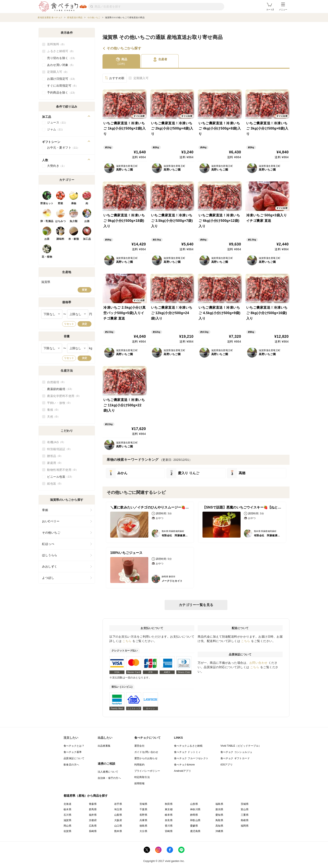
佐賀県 (67, 831)
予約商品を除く (62, 93)
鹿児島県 (195, 831)
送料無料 (56, 44)
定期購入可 (141, 78)
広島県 (93, 826)
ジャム (56, 130)
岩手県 (118, 804)
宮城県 (143, 804)
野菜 (61, 203)
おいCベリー (51, 521)
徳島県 (143, 826)
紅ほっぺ (48, 544)
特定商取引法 (142, 777)
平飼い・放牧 (60, 403)
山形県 (194, 804)
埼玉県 (118, 809)
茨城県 (245, 804)
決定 (85, 324)
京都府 (93, 820)
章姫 (45, 510)
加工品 (87, 239)
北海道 (67, 804)
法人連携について (108, 772)
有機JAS (56, 442)
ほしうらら (50, 555)
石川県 (67, 815)
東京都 (169, 809)
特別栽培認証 (60, 449)
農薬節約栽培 (60, 389)
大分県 (143, 831)
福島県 (219, 804)
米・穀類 (74, 239)
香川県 (169, 826)
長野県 (143, 815)
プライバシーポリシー (147, 771)
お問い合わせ (258, 663)
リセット (69, 324)
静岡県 (194, 815)
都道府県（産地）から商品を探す (86, 796)
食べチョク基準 (73, 752)
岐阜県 (169, 815)
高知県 (219, 826)
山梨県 (118, 815)
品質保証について (74, 758)
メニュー (283, 7)
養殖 (53, 410)
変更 (85, 290)
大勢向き (56, 166)
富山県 (245, 809)
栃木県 (67, 809)
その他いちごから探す (124, 48)
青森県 (93, 804)
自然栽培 (56, 382)
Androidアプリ (183, 771)
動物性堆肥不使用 (63, 470)
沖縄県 (219, 831)
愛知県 (219, 815)
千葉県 (143, 809)
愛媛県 (194, 826)
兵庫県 (143, 820)
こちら (127, 641)
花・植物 (47, 257)
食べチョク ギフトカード (235, 758)
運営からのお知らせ (146, 758)
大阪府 (118, 820)
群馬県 (93, 809)
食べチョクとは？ (74, 746)
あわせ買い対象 (61, 65)
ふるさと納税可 (61, 51)
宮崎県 (169, 831)
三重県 (245, 815)
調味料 (60, 239)
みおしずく (50, 566)
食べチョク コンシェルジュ (236, 752)
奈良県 (169, 820)
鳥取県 (219, 820)
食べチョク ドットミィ (187, 752)
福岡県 (245, 826)
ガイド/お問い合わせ (146, 752)
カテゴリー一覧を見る (196, 605)
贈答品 (55, 456)
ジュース (57, 123)
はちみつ (60, 221)
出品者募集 (104, 746)
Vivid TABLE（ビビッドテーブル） (241, 746)
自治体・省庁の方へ (109, 778)
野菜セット (47, 203)
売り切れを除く (62, 58)
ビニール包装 (60, 477)
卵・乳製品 (47, 221)
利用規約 (140, 765)
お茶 (47, 239)
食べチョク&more (184, 765)
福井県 (93, 815)
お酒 (87, 221)
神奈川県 (195, 809)
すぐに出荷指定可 (63, 86)
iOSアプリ (227, 765)
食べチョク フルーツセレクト (191, 758)
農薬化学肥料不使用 (64, 396)
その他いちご (51, 533)
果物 (74, 203)
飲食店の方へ (71, 765)
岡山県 (67, 826)
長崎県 (93, 831)
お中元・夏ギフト (63, 148)
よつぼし (48, 578)
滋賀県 (67, 820)
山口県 (118, 826)
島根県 (245, 820)
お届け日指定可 (62, 79)
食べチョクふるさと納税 (188, 746)
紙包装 (55, 484)
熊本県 (118, 831)
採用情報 (140, 783)
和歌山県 (195, 820)
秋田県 (169, 804)
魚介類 (74, 221)
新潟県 (219, 809)
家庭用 (55, 463)
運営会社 (140, 746)
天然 (53, 417)
